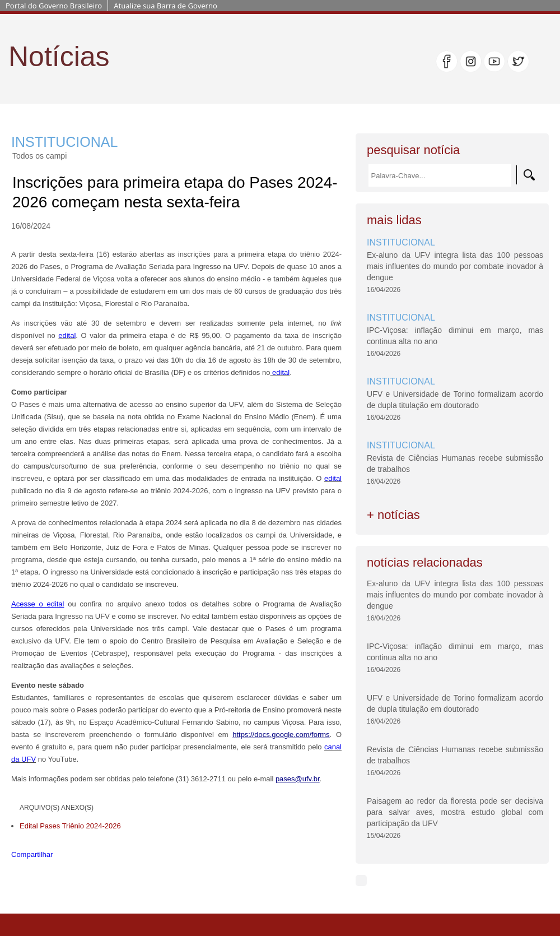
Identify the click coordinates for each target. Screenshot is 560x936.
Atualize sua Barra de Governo (165, 6)
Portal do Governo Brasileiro (54, 6)
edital (67, 335)
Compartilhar (32, 854)
